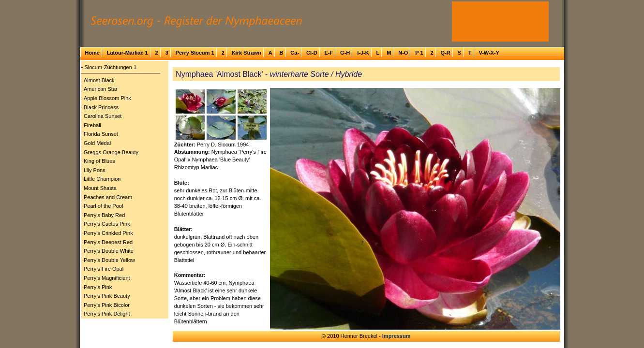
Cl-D (312, 53)
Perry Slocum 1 (195, 53)
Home (92, 53)
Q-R (445, 53)
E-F (329, 53)
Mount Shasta (100, 188)
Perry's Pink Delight (107, 314)
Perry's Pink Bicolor (107, 305)
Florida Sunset (101, 134)
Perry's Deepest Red (108, 242)
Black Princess (101, 107)
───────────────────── (121, 73)
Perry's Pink (98, 287)
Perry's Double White (109, 251)
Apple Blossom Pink (107, 98)
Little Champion (102, 179)
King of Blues (99, 161)
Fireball (92, 125)
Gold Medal (97, 143)
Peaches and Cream (108, 197)
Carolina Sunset (103, 116)
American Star (101, 89)
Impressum (397, 336)
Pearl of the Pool (103, 206)
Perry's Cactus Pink (107, 224)
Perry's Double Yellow (109, 260)
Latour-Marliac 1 (127, 53)
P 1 (419, 53)
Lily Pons (95, 170)
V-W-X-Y (489, 53)
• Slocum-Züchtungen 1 (109, 67)
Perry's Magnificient (107, 278)
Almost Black (99, 80)
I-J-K (363, 53)
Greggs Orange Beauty (111, 152)
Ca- (295, 53)
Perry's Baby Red (104, 215)
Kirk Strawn (247, 53)
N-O (403, 53)
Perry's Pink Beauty (107, 296)
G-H (345, 53)
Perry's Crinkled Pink (108, 233)
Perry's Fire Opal (104, 269)
